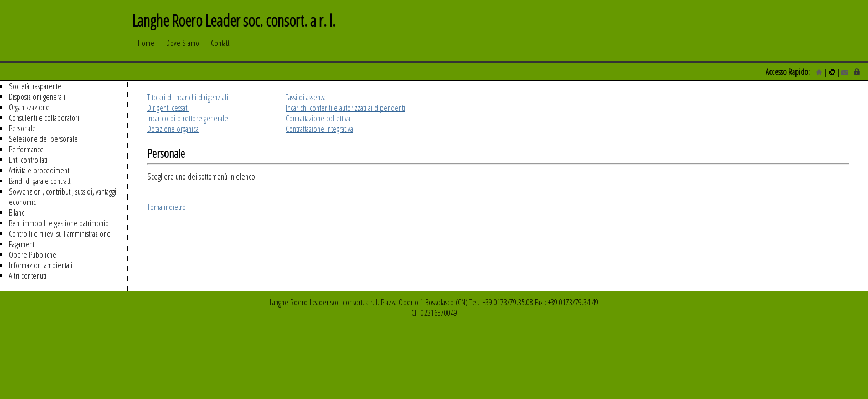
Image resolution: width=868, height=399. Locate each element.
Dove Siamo (183, 48)
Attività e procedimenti (40, 170)
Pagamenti (22, 244)
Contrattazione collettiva (318, 118)
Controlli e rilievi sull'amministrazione (60, 234)
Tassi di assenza (306, 97)
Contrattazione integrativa (319, 129)
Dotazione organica (173, 129)
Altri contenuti (28, 276)
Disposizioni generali (37, 97)
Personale (22, 128)
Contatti (221, 48)
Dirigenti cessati (168, 108)
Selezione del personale (43, 139)
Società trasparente (35, 86)
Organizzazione (29, 107)
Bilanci (17, 213)
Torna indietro (167, 207)
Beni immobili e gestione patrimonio (59, 223)
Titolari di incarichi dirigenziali (188, 97)
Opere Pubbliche (33, 255)
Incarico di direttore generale (188, 118)
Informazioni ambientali (41, 265)
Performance (26, 149)
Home (146, 48)
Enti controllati (28, 160)
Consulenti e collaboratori (44, 118)
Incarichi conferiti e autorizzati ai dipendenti (345, 108)
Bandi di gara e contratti (40, 181)
